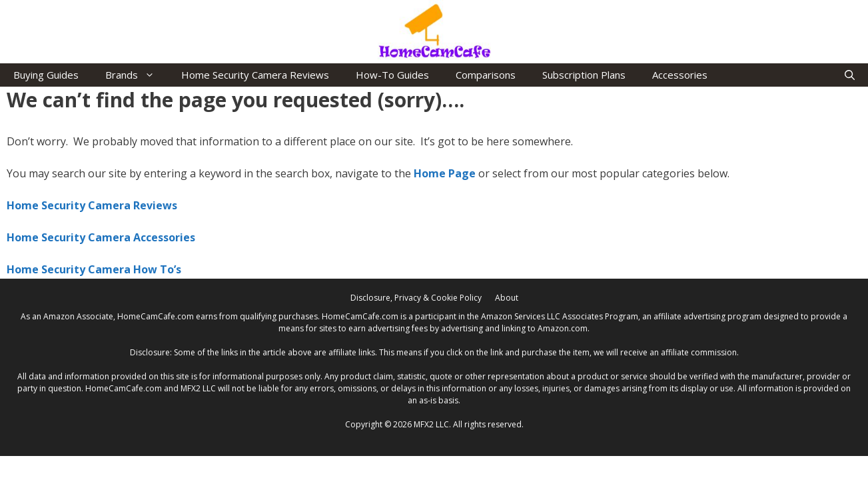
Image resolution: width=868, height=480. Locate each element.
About (507, 298)
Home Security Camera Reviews (255, 75)
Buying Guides (46, 75)
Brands (137, 75)
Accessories (680, 75)
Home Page (445, 173)
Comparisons (486, 75)
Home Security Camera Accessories (101, 237)
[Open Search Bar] (850, 75)
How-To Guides (392, 75)
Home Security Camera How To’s (94, 269)
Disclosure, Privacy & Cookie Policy (416, 298)
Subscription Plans (584, 75)
